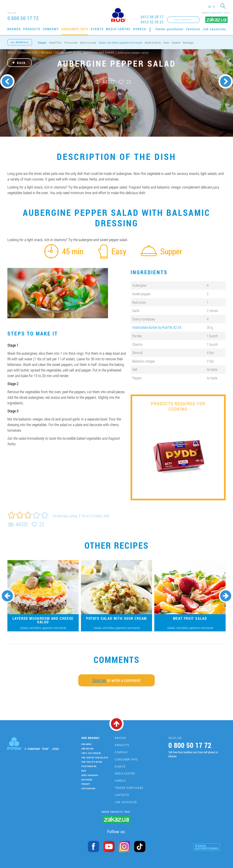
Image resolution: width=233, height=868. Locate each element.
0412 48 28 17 (152, 17)
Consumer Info (75, 29)
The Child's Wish (92, 762)
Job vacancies (214, 29)
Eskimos (87, 744)
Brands (14, 29)
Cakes (166, 42)
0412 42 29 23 (152, 22)
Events (97, 29)
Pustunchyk (89, 766)
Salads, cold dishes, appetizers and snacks (120, 42)
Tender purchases (169, 29)
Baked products (153, 42)
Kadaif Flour (55, 42)
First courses (71, 42)
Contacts (193, 29)
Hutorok (87, 780)
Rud (84, 771)
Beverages (188, 42)
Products (32, 29)
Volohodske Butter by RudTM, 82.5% (157, 327)
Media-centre (118, 29)
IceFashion (88, 788)
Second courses (88, 42)
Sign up (99, 680)
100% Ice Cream (91, 753)
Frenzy (86, 784)
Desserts (176, 42)
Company (51, 29)
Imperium (87, 749)
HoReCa (140, 29)
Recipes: (42, 42)
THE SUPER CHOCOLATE (95, 758)
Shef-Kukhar (90, 775)
